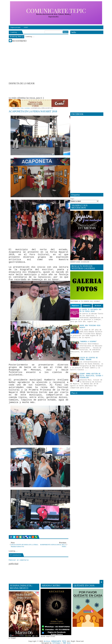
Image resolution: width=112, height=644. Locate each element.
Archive (98, 306)
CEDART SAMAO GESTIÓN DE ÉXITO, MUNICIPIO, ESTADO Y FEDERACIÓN (91, 376)
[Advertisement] (54, 90)
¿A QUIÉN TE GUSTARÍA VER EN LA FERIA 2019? (90, 311)
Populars (76, 306)
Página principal (15, 27)
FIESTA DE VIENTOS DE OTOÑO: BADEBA (89, 359)
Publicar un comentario (19, 560)
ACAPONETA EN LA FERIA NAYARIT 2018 (33, 111)
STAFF (26, 27)
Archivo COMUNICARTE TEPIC (55, 641)
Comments (87, 306)
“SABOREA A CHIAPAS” (88, 342)
